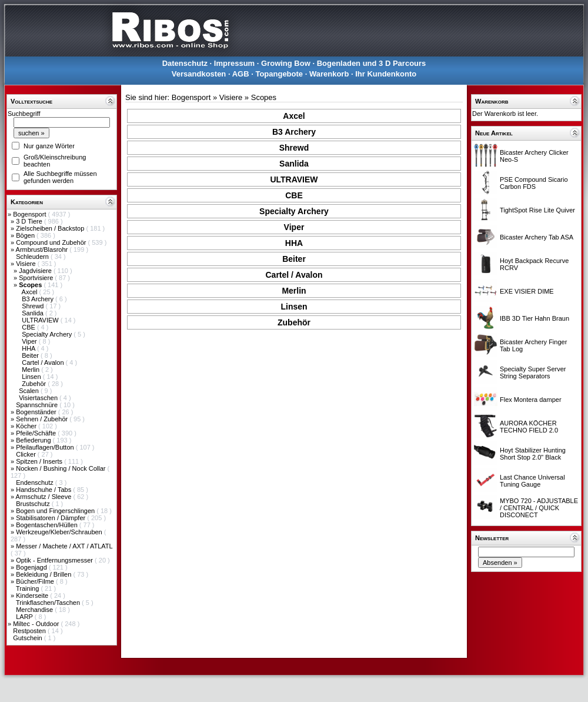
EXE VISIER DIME (527, 291)
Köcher (27, 426)
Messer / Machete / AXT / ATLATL (64, 546)
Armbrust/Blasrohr (43, 249)
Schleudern (33, 257)
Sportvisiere (37, 278)
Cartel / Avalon (44, 362)
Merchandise (35, 610)
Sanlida (34, 313)
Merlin (31, 370)
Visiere (26, 264)
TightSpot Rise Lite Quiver (537, 210)
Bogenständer (37, 412)
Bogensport (30, 214)
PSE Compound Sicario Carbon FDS (534, 183)
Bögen (26, 235)
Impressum (234, 63)
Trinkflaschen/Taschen (49, 603)
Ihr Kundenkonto (386, 74)
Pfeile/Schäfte (37, 433)
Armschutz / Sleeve (45, 497)
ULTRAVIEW (41, 320)
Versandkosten (199, 74)
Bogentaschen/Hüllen (48, 525)
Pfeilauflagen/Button (46, 447)
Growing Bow (286, 63)
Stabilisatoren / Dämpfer (51, 518)
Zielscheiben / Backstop (51, 228)
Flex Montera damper (531, 400)
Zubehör (35, 384)
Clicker (27, 454)
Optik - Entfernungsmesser (55, 560)
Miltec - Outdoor (37, 624)
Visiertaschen (39, 398)
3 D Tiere (30, 221)
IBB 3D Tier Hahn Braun (534, 318)
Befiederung (34, 440)
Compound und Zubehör (52, 242)
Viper (30, 341)
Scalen (30, 391)
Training (28, 588)
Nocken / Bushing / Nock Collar (61, 468)
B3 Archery (39, 299)
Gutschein (29, 638)
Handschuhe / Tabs (44, 490)
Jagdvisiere (36, 271)
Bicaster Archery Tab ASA (537, 237)
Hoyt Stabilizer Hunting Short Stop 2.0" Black (533, 454)
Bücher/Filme (36, 581)
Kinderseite (33, 595)
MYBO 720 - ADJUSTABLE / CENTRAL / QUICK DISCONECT (539, 508)
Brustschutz (34, 504)
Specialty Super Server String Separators (533, 372)
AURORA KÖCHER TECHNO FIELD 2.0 (529, 427)
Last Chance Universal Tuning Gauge (532, 481)
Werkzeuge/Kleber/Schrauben (60, 532)
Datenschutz (185, 63)
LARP (25, 617)
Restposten (30, 631)
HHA (29, 348)
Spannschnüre (38, 405)
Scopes (264, 97)
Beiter (31, 355)
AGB (241, 74)
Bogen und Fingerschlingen (56, 511)
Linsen (32, 377)
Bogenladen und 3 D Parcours (372, 63)
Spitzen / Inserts (40, 461)
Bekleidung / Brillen (44, 574)
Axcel (31, 292)
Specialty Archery (48, 334)
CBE (29, 327)
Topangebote (279, 74)
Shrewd (34, 306)
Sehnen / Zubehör (43, 419)
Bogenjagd (32, 567)
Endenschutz (36, 483)
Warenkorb (329, 74)
